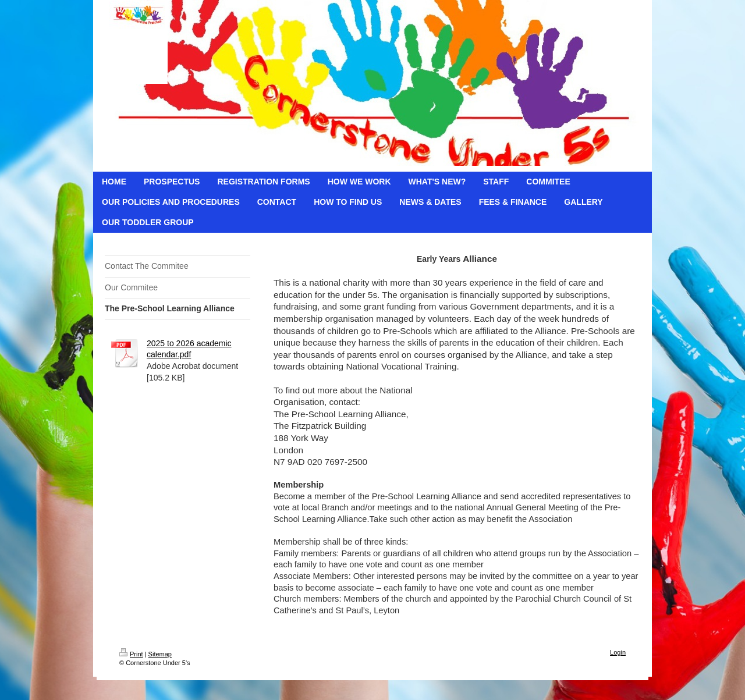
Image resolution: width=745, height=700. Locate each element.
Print (131, 654)
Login (618, 652)
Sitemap (160, 654)
